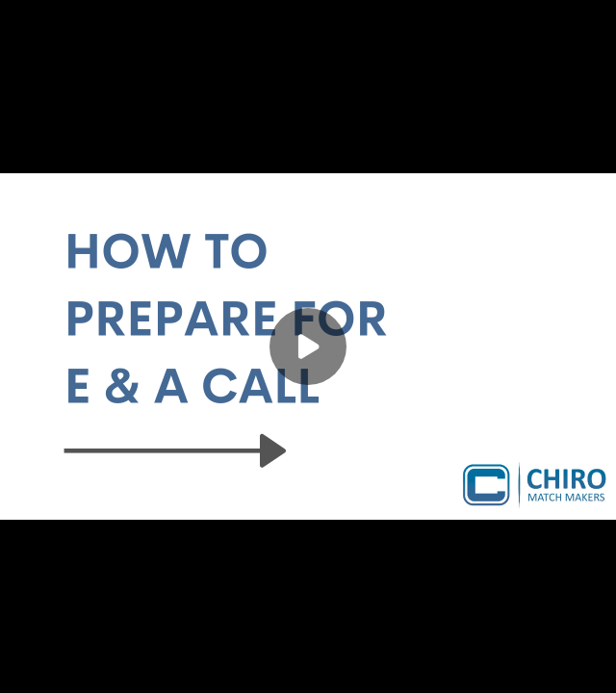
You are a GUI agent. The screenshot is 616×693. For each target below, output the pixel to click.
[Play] (308, 346)
